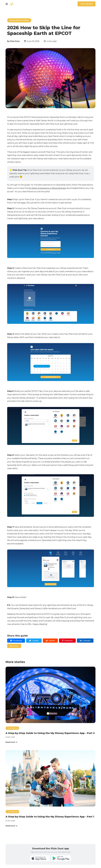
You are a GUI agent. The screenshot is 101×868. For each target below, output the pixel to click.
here (23, 203)
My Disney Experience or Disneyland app (47, 188)
